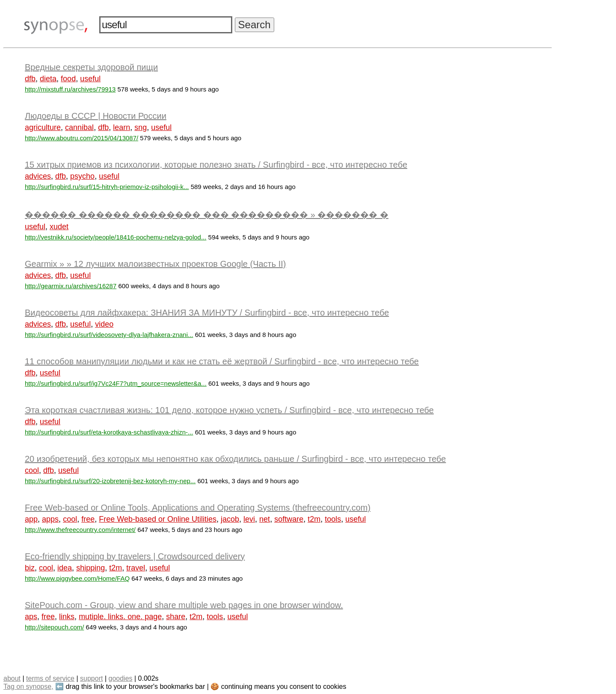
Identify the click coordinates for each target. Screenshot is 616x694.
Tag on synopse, (28, 687)
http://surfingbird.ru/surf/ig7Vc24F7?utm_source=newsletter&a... (116, 383)
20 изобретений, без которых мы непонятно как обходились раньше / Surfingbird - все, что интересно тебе (235, 459)
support (91, 678)
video (104, 324)
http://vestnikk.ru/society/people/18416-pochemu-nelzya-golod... (115, 237)
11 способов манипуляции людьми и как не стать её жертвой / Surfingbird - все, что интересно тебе (222, 361)
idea (65, 568)
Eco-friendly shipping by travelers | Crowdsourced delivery (135, 556)
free (88, 519)
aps (31, 617)
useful (90, 79)
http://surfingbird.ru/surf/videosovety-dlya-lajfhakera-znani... (109, 335)
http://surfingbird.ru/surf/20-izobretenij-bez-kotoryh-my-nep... (110, 481)
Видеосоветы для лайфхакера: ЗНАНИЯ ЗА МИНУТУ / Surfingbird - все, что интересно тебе (207, 313)
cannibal (79, 127)
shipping (90, 568)
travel (136, 568)
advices (38, 176)
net (265, 519)
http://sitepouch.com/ (54, 627)
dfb (30, 79)
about (12, 678)
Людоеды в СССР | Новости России (96, 116)
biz (30, 568)
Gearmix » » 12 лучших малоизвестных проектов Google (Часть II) (155, 264)
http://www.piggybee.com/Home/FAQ (77, 578)
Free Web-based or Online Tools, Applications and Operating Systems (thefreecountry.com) (198, 508)
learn (121, 127)
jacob (230, 519)
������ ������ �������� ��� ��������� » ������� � (207, 215)
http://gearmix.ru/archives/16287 (71, 286)
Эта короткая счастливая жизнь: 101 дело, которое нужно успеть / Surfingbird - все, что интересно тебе (229, 410)
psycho (82, 176)
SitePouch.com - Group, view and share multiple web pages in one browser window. (184, 605)
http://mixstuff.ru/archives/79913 (70, 89)
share (176, 617)
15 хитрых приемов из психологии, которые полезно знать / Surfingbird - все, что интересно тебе (216, 165)
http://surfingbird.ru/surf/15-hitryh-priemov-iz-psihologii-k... (107, 187)
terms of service (50, 678)
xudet (59, 227)
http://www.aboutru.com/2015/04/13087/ (81, 138)
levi (249, 519)
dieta (48, 79)
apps (50, 519)
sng (141, 127)
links (67, 617)
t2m (314, 519)
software (289, 519)
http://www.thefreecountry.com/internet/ (80, 530)
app (31, 519)
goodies (120, 678)
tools (333, 519)
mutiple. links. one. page (120, 617)
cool (32, 470)
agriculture (43, 127)
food (68, 79)
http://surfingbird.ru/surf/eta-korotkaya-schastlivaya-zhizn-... (109, 432)
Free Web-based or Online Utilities (158, 519)
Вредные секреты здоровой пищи (91, 67)
